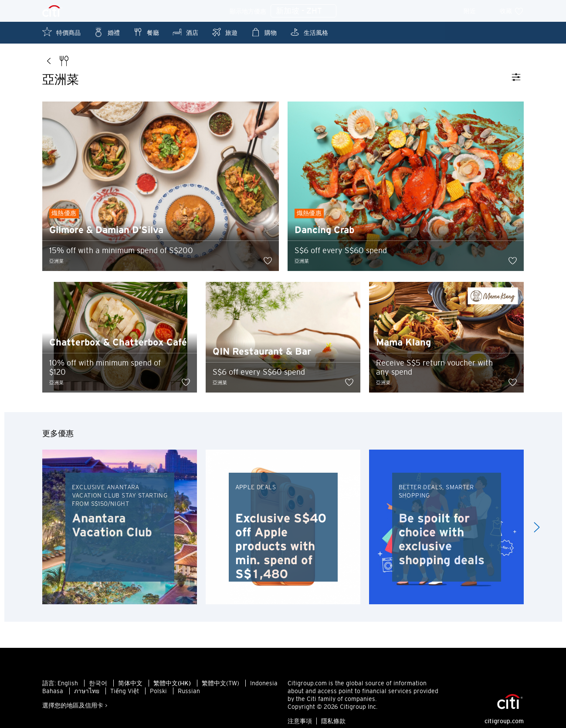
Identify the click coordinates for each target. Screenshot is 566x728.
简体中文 (130, 687)
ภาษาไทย (87, 695)
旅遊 (224, 32)
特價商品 (61, 32)
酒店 (185, 32)
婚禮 (107, 32)
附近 (476, 11)
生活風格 (309, 32)
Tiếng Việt (125, 695)
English (68, 687)
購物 (264, 32)
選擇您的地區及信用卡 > (75, 710)
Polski (158, 695)
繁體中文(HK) (172, 687)
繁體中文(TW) (220, 687)
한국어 (98, 687)
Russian (189, 695)
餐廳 (146, 32)
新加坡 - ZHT (303, 11)
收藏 (512, 11)
